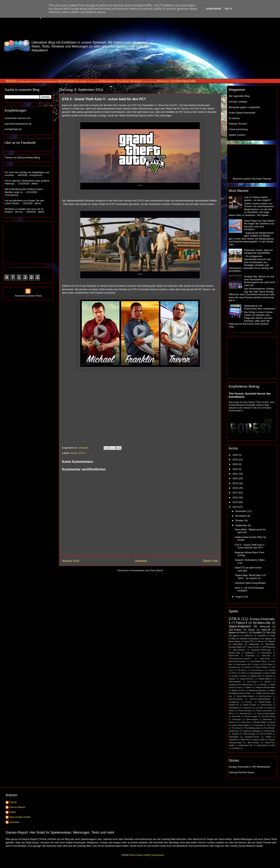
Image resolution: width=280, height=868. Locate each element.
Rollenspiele (107, 81)
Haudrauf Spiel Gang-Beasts (250, 583)
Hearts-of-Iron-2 (247, 679)
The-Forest (236, 728)
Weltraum (163, 81)
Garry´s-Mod (270, 673)
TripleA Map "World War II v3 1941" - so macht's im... (250, 577)
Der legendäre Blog (239, 96)
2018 (235, 488)
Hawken (232, 679)
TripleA (268, 737)
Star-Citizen (235, 630)
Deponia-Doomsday (237, 661)
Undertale (233, 740)
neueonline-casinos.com (18, 118)
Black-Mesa (267, 653)
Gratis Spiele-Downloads (242, 113)
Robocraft (236, 716)
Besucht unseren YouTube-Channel (252, 179)
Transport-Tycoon (252, 737)
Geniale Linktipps (238, 102)
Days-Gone (265, 659)
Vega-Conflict (259, 740)
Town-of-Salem (266, 734)
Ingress (268, 638)
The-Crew (271, 725)
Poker (261, 708)
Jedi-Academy (235, 682)
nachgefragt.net (13, 129)
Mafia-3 (249, 687)
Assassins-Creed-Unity (261, 650)
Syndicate (259, 725)
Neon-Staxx (234, 641)
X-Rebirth (236, 748)
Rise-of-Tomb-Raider (266, 714)
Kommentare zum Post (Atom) (147, 570)
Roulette (257, 632)
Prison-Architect (245, 711)
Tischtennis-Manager (252, 731)
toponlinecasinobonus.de (18, 124)
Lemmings (262, 685)
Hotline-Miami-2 (265, 679)
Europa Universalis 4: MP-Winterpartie (249, 767)
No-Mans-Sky (262, 623)
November (241, 516)
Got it (228, 9)
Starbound (254, 644)
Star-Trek (246, 722)
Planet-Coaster (250, 705)
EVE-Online (267, 664)
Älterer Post (210, 561)
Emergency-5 (234, 667)
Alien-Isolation (239, 650)
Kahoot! (268, 682)
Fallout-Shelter (262, 667)
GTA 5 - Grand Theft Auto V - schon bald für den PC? (250, 546)
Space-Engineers (240, 626)
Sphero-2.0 (233, 722)
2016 (235, 497)
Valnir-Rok (245, 740)
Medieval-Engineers (258, 690)
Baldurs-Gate (234, 653)
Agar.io (236, 635)
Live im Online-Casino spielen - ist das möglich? (258, 199)
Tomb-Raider (270, 731)
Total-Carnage (249, 734)
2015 (235, 502)
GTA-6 (243, 673)
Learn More (214, 9)
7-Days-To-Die (253, 647)
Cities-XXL (266, 656)
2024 (235, 460)
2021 (235, 474)
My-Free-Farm (265, 696)
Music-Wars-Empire (246, 696)
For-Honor (242, 670)
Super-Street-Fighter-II (241, 725)
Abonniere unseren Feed (28, 294)
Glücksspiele (66, 81)
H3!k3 (13, 812)
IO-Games (234, 118)
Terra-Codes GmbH (20, 817)
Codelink (261, 635)
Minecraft (265, 627)
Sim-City (271, 632)
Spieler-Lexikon (237, 135)
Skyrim (272, 641)
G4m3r (13, 802)
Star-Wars (238, 644)
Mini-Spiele (81, 81)
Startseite (141, 561)
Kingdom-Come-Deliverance (241, 685)
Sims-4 (261, 641)
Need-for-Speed (236, 699)
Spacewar (267, 719)
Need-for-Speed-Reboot (260, 699)
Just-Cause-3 (253, 682)
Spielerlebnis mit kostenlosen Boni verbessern (260, 307)
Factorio (248, 667)
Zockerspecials (183, 81)
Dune (256, 664)
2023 (235, 464)
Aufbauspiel (24, 81)
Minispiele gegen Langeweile (244, 107)
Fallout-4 (242, 623)
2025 (235, 455)
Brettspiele (36, 82)
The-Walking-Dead (253, 728)
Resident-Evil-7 (246, 714)
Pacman (249, 702)
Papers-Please (265, 702)
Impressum (158, 855)
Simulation (123, 81)
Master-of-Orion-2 (238, 632)
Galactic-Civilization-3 (250, 638)
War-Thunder (253, 743)
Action (11, 81)
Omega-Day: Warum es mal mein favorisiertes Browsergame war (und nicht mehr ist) (259, 281)
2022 (235, 469)
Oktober (240, 520)
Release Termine (238, 124)
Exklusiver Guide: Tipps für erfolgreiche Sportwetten (258, 252)
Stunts (273, 722)
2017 (235, 493)
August (239, 597)
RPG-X (232, 714)
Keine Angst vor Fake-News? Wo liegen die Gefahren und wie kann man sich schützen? (260, 225)
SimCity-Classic (269, 716)
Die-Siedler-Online (259, 661)
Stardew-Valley (260, 722)
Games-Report (17, 807)
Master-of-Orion (238, 690)
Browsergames (49, 81)
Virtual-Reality (149, 81)
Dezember (241, 511)
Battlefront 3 (251, 653)
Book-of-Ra (234, 656)
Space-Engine (252, 719)
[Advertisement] (227, 46)
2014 (235, 507)
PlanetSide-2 (234, 708)
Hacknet (269, 676)
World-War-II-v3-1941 (266, 745)
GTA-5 (82, 453)
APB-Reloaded (269, 647)
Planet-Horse (266, 705)
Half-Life (266, 630)
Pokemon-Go (249, 708)
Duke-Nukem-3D (243, 664)
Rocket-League (251, 716)
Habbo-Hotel (256, 676)
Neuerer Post (71, 561)
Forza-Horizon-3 (257, 670)
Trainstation (234, 737)
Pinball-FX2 (234, 705)
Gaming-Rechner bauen (242, 772)
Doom (251, 630)
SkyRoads (237, 719)
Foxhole (272, 670)
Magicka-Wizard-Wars (266, 687)
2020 (235, 478)
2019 (235, 483)
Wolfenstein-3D (246, 745)
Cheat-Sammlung (238, 129)
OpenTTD (249, 641)
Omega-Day (234, 702)
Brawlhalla (250, 656)
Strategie (136, 81)
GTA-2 (234, 673)
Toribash (235, 734)
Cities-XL (248, 635)
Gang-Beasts (255, 673)
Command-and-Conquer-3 (240, 659)
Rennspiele (93, 81)
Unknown (14, 822)
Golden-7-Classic (239, 676)
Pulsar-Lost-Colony (264, 711)
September (242, 525)
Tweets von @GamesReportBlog (22, 158)
